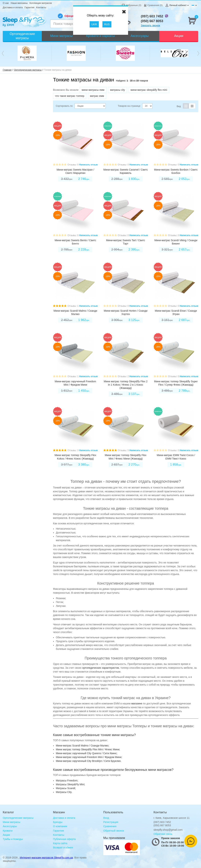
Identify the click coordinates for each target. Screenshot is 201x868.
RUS (107, 24)
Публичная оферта (64, 839)
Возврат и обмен (63, 848)
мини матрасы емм (93, 90)
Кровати (8, 831)
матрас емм (97, 96)
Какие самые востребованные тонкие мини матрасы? (94, 735)
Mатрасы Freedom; (67, 781)
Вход (106, 818)
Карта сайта (60, 843)
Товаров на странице (129, 106)
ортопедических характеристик (101, 668)
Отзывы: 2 (123, 376)
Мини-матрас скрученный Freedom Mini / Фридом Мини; (89, 757)
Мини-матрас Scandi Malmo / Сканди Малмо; (83, 746)
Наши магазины (19, 3)
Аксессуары (10, 826)
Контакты (41, 8)
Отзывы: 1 (73, 306)
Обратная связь (163, 834)
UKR (94, 24)
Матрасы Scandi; (66, 788)
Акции (6, 835)
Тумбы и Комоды (13, 839)
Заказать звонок (151, 25)
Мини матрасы (11, 822)
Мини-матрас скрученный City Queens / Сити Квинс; (87, 753)
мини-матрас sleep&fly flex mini (149, 90)
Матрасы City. (64, 792)
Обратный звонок (114, 831)
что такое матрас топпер (70, 96)
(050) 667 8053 (152, 21)
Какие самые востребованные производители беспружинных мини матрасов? (113, 770)
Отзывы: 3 (73, 450)
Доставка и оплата (13, 8)
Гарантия (29, 8)
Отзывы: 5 (123, 450)
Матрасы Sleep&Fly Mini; (71, 784)
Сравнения (110, 826)
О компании (60, 826)
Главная (7, 70)
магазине (137, 703)
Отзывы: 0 (73, 165)
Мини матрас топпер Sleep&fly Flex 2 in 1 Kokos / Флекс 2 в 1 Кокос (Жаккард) (126, 385)
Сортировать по (64, 106)
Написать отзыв (88, 165)
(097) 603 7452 (152, 16)
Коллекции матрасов (41, 3)
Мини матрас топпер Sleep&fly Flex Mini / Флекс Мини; (88, 749)
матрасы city (118, 90)
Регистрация (111, 822)
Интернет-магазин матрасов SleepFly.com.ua (46, 858)
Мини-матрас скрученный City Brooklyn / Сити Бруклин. (89, 761)
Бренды (58, 822)
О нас (6, 3)
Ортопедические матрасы (28, 70)
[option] (27, 53)
